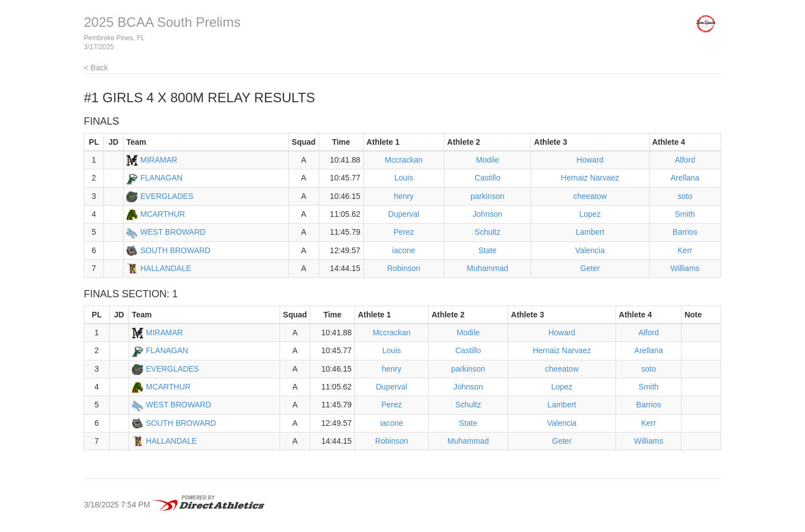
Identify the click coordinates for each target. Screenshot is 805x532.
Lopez (590, 214)
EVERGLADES (167, 196)
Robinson (404, 268)
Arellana (685, 178)
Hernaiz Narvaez (590, 178)
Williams (685, 268)
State (488, 250)
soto (685, 196)
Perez (404, 232)
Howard (590, 160)
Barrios (685, 232)
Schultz (487, 232)
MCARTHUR (163, 214)
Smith (685, 214)
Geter (590, 268)
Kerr (685, 250)
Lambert (590, 232)
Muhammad (487, 268)
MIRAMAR (159, 160)
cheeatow (590, 196)
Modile (487, 160)
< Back (96, 68)
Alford (685, 160)
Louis (403, 178)
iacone (404, 250)
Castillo (487, 178)
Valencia (590, 250)
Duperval (404, 214)
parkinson (488, 196)
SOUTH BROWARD (175, 250)
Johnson (488, 214)
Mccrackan (404, 160)
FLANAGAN (161, 178)
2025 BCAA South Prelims (162, 22)
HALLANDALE (166, 268)
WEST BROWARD (173, 232)
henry (404, 196)
